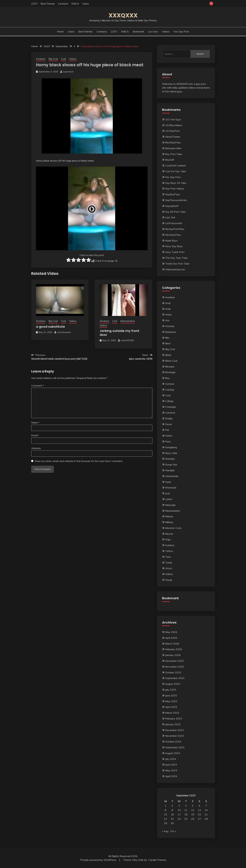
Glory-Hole (171, 453)
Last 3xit (170, 217)
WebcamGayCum (175, 269)
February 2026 (174, 649)
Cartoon (170, 384)
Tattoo (169, 551)
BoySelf (170, 160)
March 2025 (172, 713)
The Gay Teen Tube (176, 258)
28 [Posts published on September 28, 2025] (206, 819)
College (169, 401)
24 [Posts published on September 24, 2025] (179, 819)
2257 (34, 4)
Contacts (63, 4)
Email (35, 435)
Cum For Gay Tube (176, 171)
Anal (168, 303)
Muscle (169, 534)
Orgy (168, 539)
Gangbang (171, 447)
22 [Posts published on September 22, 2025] (166, 819)
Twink (169, 563)
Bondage (170, 372)
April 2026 (171, 638)
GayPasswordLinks (176, 200)
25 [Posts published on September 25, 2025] (186, 819)
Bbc (167, 338)
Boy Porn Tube (174, 154)
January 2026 (173, 655)
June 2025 (171, 695)
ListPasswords (174, 223)
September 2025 (175, 678)
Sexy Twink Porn (175, 252)
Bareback (171, 332)
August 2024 (173, 753)
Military (169, 522)
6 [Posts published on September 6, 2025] (199, 806)
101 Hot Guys (173, 119)
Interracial (171, 488)
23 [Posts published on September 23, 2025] (172, 819)
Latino (169, 499)
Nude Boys (171, 241)
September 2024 (175, 747)
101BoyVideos (174, 125)
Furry (168, 441)
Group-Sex (171, 464)
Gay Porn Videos (175, 189)
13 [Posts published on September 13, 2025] (199, 810)
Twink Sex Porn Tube (177, 264)
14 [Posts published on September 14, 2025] (206, 810)
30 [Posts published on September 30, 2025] (172, 823)
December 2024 (174, 730)
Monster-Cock (173, 528)
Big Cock (53, 59)
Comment (38, 385)
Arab (168, 309)
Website (36, 448)
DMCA (75, 4)
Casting (170, 390)
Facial (168, 424)
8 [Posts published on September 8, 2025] (166, 810)
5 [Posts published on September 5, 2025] (193, 806)
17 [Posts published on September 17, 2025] (179, 814)
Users (86, 4)
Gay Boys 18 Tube (176, 183)
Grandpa (170, 459)
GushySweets (64, 332)
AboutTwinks (173, 137)
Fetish (169, 436)
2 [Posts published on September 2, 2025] (172, 806)
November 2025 (175, 667)
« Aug (165, 831)
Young (169, 580)
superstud (68, 72)
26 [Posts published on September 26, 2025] (193, 819)
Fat (167, 430)
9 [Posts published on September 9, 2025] (172, 810)
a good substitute (50, 327)
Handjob (170, 470)
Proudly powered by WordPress (99, 860)
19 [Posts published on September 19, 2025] (193, 814)
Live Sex (153, 31)
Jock (168, 493)
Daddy (169, 418)
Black (168, 355)
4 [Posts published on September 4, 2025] (186, 806)
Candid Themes (157, 860)
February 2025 (174, 719)
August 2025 (173, 684)
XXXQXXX (123, 15)
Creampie (171, 407)
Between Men (173, 148)
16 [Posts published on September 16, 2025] (172, 814)
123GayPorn (172, 131)
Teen (168, 557)
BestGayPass (173, 142)
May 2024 (171, 770)
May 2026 (171, 632)
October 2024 (173, 742)
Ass (167, 320)
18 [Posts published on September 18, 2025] (186, 814)
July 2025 (171, 690)
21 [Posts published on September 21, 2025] (206, 814)
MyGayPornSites (175, 229)
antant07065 (127, 340)
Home (60, 31)
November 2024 (175, 736)
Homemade (172, 476)
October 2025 (173, 672)
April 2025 (171, 707)
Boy (167, 378)
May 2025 (171, 701)
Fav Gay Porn (181, 31)
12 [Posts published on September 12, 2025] (193, 810)
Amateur (41, 59)
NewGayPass (173, 235)
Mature (169, 516)
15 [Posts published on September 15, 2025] (166, 814)
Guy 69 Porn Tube (175, 212)
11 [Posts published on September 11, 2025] (186, 810)
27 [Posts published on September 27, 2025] (199, 819)
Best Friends (48, 4)
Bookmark (139, 31)
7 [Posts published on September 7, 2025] (206, 806)
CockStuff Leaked (175, 165)
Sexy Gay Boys (174, 246)
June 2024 (171, 765)
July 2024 (171, 759)
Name (35, 422)
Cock (63, 59)
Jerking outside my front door (119, 333)
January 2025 (173, 724)
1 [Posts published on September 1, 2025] (166, 806)
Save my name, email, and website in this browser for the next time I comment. (79, 461)
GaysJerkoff (172, 206)
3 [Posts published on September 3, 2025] (179, 806)
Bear (168, 343)
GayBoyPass (173, 194)
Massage (170, 505)
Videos (166, 31)
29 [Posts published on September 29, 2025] (166, 823)
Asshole (170, 326)
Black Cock (171, 361)
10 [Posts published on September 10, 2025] (179, 810)
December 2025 (174, 661)
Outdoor (170, 545)
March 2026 (172, 644)
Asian (168, 315)
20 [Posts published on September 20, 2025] (199, 814)
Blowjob (170, 367)
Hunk (168, 482)
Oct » (173, 831)
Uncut (169, 568)
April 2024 (171, 776)
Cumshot (170, 413)
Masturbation (128, 321)
